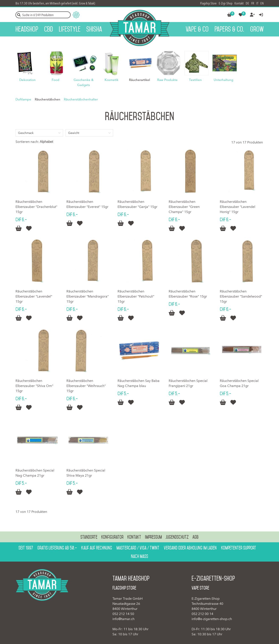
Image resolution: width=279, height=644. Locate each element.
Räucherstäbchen (48, 99)
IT (257, 3)
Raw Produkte (167, 80)
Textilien (195, 80)
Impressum (153, 537)
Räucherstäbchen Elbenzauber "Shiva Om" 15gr (34, 386)
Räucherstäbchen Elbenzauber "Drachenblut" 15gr (36, 207)
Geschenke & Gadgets (84, 82)
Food (56, 80)
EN (262, 3)
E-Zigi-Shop (226, 3)
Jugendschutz (177, 537)
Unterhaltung (223, 80)
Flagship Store (208, 3)
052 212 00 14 (202, 614)
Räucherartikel (139, 80)
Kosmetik (111, 80)
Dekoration (27, 80)
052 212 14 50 (123, 614)
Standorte (89, 537)
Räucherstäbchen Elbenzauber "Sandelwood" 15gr (241, 296)
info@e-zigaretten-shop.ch (212, 619)
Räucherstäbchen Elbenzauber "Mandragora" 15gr (88, 296)
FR (253, 3)
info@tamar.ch (123, 619)
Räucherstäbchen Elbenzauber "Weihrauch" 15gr (86, 386)
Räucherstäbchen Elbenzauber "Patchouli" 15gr (136, 296)
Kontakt (239, 3)
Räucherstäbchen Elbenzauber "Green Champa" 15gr (184, 207)
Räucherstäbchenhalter (81, 99)
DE (247, 3)
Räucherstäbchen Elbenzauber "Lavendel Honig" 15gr (238, 207)
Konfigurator (112, 537)
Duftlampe (23, 99)
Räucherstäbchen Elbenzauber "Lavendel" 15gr (34, 296)
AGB (196, 537)
